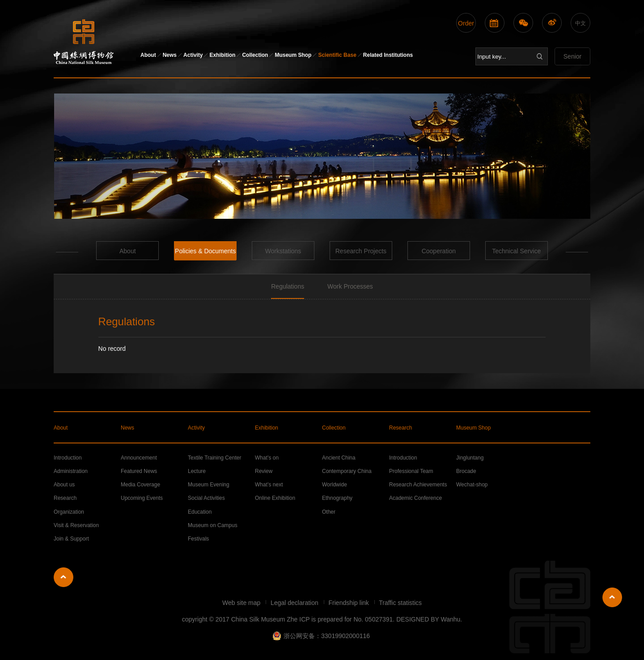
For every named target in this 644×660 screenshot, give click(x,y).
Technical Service (516, 251)
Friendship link (350, 603)
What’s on (267, 458)
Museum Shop (293, 55)
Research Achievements (418, 485)
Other (329, 512)
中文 (580, 23)
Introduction (68, 458)
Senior (572, 56)
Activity (193, 55)
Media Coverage (140, 485)
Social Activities (206, 498)
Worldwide (335, 485)
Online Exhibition (275, 498)
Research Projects (361, 251)
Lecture (197, 471)
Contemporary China (347, 471)
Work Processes (350, 286)
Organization (69, 512)
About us (64, 485)
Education (200, 512)
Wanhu (450, 619)
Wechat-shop (472, 485)
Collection (255, 55)
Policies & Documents (205, 251)
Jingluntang (470, 458)
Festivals (198, 539)
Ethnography (337, 498)
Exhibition (222, 55)
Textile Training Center (214, 458)
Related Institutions (388, 55)
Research (400, 428)
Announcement (139, 458)
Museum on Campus (213, 525)
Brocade (466, 471)
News (170, 55)
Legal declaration (295, 603)
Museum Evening (209, 485)
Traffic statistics (400, 603)
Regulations (288, 286)
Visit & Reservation (76, 525)
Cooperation (439, 251)
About (148, 55)
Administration (71, 471)
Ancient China (339, 458)
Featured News (139, 471)
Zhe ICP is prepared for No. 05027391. (341, 619)
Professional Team (411, 471)
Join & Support (71, 539)
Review (264, 471)
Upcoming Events (142, 498)
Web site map (242, 603)
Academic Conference (415, 498)
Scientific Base (337, 55)
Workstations (283, 251)
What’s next (269, 485)
